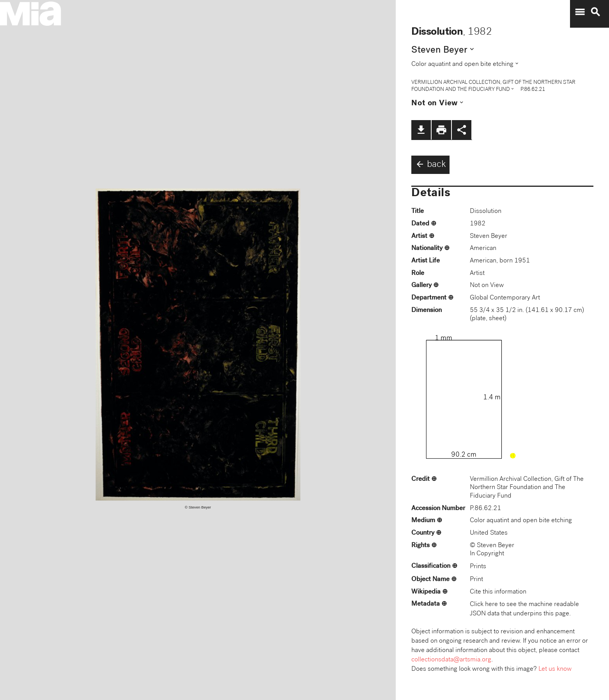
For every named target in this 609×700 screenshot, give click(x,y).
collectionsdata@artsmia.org (451, 660)
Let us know (555, 669)
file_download (421, 130)
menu (580, 12)
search (595, 12)
